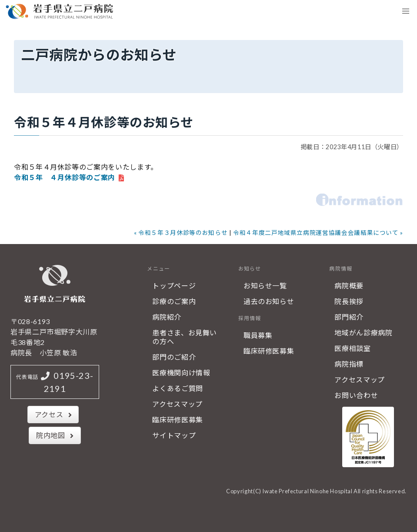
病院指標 (349, 364)
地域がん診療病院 (363, 333)
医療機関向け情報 (181, 373)
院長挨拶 (349, 301)
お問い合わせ (356, 395)
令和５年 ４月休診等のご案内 (65, 177)
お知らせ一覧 (265, 286)
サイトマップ (174, 435)
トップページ (174, 286)
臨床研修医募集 (177, 420)
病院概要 (349, 286)
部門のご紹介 (174, 357)
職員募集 (258, 335)
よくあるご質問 (177, 388)
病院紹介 (167, 317)
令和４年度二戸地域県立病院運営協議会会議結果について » (318, 233)
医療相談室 (352, 348)
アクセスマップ (177, 404)
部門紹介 (349, 317)
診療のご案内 (174, 301)
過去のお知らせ (269, 301)
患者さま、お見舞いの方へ (185, 337)
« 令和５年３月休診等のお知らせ (181, 233)
